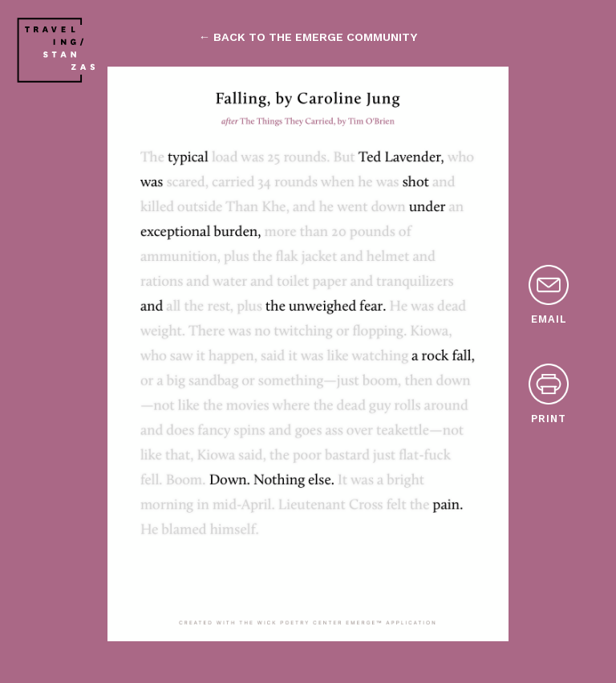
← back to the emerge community (308, 37)
